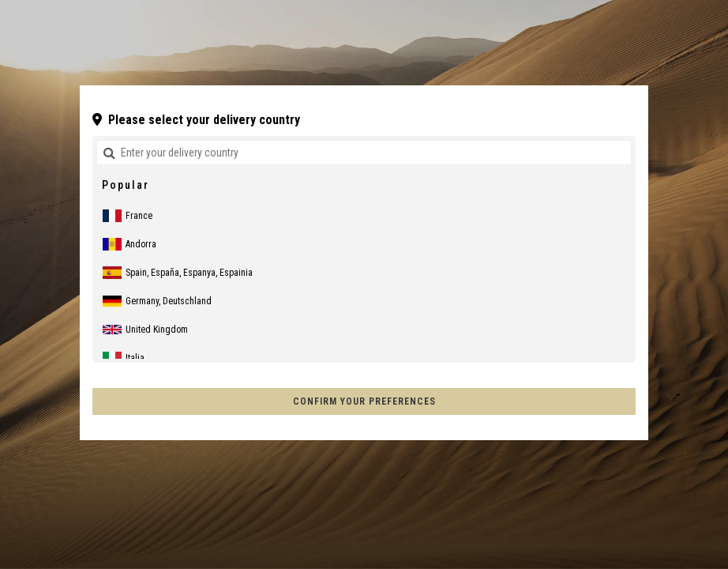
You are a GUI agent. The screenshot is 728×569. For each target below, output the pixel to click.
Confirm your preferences (364, 401)
